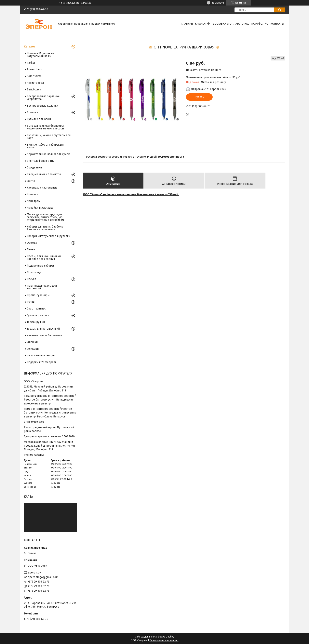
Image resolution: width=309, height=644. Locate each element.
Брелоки (33, 112)
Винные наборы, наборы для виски (45, 146)
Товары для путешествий (43, 329)
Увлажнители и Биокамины (45, 335)
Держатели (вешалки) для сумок (48, 154)
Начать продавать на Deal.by (75, 3)
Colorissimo (34, 76)
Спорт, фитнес (36, 309)
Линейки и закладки (40, 208)
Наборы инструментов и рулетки (48, 236)
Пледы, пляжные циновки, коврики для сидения (44, 258)
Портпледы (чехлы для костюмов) (42, 287)
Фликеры (33, 349)
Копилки (32, 194)
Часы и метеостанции (41, 355)
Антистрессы (35, 83)
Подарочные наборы (40, 266)
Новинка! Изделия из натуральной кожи (40, 55)
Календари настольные (42, 188)
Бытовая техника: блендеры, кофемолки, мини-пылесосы (46, 127)
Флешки (32, 342)
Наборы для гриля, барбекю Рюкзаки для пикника (45, 228)
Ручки (31, 302)
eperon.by (34, 573)
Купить (199, 97)
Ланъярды (34, 201)
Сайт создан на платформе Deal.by (154, 637)
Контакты (277, 24)
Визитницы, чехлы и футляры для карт (49, 137)
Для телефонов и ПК (40, 161)
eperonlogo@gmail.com (43, 577)
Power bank (34, 69)
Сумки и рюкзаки (38, 315)
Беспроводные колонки (42, 106)
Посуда (31, 279)
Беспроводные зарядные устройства (43, 98)
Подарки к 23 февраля (42, 362)
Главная (187, 24)
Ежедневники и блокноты (44, 174)
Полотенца (34, 272)
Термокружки (36, 322)
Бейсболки (34, 90)
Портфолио (260, 24)
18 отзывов (218, 3)
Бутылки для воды (39, 119)
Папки (31, 250)
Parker (31, 63)
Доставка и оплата (226, 24)
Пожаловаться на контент (164, 640)
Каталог (201, 24)
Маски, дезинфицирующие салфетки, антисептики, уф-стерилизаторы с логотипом (45, 217)
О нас (245, 24)
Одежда (32, 243)
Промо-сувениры (38, 295)
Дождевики (34, 168)
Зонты (31, 181)
